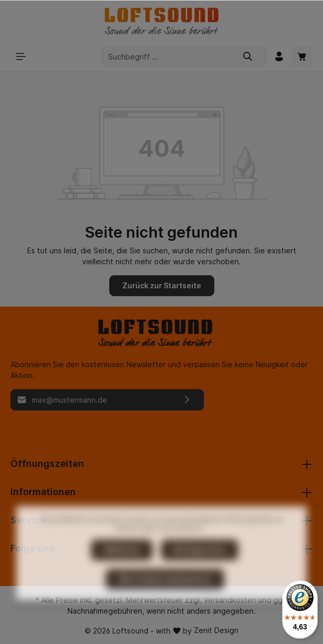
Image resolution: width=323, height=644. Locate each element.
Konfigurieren (200, 572)
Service (28, 520)
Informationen (43, 492)
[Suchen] (248, 57)
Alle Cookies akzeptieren (165, 601)
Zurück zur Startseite (162, 285)
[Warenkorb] (302, 56)
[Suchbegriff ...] (166, 57)
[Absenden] (187, 400)
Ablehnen (122, 572)
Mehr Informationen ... (175, 550)
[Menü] (21, 56)
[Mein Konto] (279, 56)
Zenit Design (216, 630)
